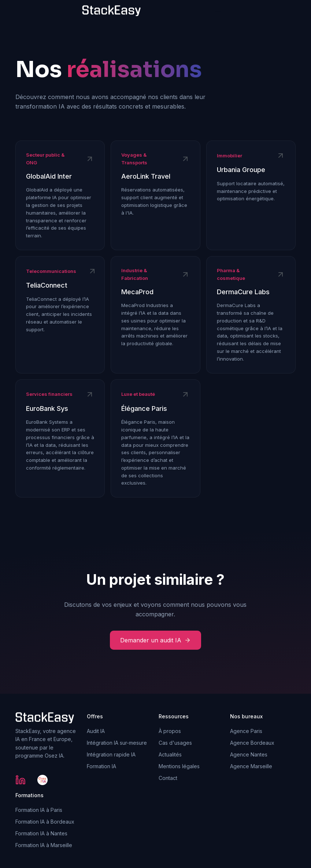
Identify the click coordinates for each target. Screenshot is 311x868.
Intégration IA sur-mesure (117, 743)
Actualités (170, 754)
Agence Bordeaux (252, 743)
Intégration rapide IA (111, 754)
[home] (111, 11)
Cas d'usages (175, 743)
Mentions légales (179, 766)
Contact (168, 778)
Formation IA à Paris (39, 810)
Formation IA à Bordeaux (45, 822)
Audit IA (96, 731)
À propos (170, 731)
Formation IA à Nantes (41, 833)
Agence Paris (246, 731)
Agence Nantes (249, 754)
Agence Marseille (251, 766)
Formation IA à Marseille (44, 845)
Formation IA (101, 766)
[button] (218, 11)
